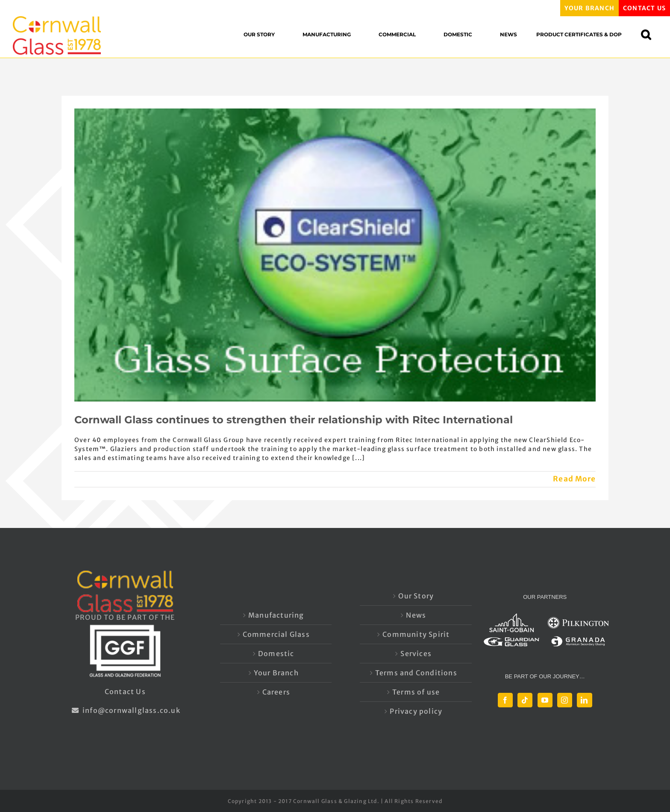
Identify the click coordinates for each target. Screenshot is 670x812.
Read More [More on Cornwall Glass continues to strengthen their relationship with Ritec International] (574, 479)
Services (416, 654)
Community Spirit (416, 634)
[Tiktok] (525, 700)
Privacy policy (416, 711)
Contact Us (125, 692)
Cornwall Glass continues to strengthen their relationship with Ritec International (294, 420)
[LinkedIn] (584, 700)
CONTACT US (644, 8)
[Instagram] (565, 700)
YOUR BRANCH (589, 8)
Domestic (276, 654)
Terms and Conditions (416, 673)
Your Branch (276, 673)
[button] (650, 34)
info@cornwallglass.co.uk (125, 710)
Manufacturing (276, 615)
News (416, 615)
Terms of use (416, 692)
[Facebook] (505, 700)
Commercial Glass (276, 634)
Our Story (416, 596)
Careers (276, 692)
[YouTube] (545, 700)
